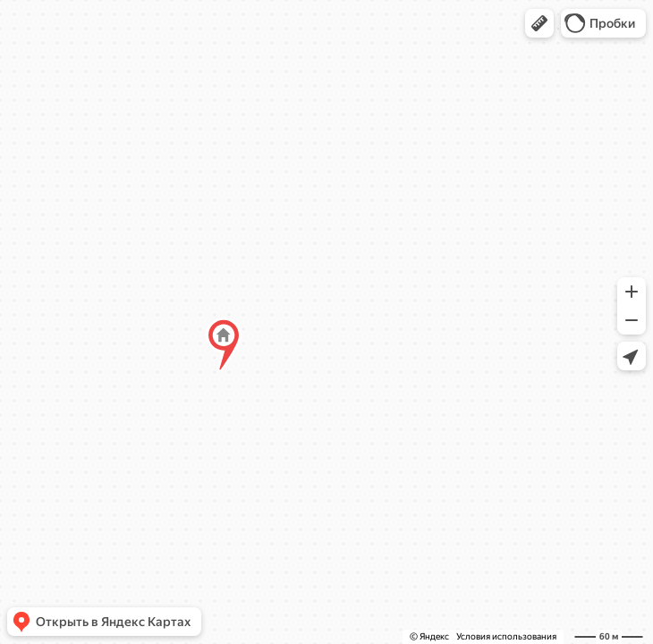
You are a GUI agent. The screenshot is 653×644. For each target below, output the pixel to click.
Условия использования (506, 636)
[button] (539, 23)
